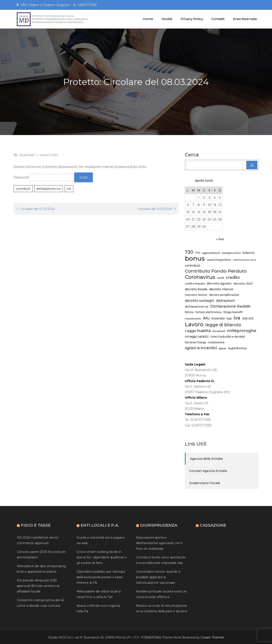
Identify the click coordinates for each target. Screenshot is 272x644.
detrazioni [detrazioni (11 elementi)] (225, 300)
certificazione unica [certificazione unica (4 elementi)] (244, 260)
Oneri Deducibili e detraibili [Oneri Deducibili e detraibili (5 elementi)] (228, 337)
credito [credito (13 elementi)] (233, 277)
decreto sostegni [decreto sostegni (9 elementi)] (199, 301)
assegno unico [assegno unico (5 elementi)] (231, 253)
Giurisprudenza (159, 525)
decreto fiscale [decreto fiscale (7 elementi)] (196, 289)
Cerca (192, 155)
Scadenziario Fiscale (205, 483)
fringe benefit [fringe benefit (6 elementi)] (233, 312)
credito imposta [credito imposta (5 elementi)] (195, 284)
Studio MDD (27, 155)
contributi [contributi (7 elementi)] (193, 266)
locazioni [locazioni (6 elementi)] (219, 331)
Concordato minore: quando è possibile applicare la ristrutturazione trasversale (158, 577)
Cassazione (213, 525)
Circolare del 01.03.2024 (38, 209)
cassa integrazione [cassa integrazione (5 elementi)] (219, 260)
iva (69, 189)
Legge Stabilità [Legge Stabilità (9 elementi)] (198, 331)
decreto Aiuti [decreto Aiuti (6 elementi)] (243, 283)
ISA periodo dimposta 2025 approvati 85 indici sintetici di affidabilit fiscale (38, 586)
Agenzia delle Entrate (206, 459)
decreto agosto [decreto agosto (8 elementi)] (219, 283)
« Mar (220, 239)
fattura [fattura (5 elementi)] (189, 312)
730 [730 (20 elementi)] (189, 252)
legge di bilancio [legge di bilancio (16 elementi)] (223, 325)
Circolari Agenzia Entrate (208, 471)
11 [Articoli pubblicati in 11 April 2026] (215, 205)
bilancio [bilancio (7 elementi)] (249, 253)
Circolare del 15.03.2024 (155, 209)
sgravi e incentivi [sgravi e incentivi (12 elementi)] (201, 348)
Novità (167, 19)
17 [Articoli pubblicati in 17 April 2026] (210, 212)
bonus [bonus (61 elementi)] (195, 259)
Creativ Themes (212, 637)
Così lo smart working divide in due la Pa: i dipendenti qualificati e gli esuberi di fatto (102, 557)
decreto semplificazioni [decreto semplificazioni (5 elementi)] (224, 295)
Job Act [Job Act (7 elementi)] (248, 318)
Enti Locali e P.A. (100, 525)
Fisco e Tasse (36, 525)
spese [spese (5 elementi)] (222, 348)
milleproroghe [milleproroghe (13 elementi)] (242, 331)
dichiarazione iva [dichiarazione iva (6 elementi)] (197, 306)
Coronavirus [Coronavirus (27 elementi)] (200, 277)
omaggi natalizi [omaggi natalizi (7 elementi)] (197, 336)
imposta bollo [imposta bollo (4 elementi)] (193, 319)
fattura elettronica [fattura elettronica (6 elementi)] (208, 312)
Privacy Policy (192, 19)
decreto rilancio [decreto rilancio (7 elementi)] (221, 289)
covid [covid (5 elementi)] (220, 278)
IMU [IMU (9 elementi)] (206, 318)
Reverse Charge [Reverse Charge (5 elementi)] (195, 342)
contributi (23, 189)
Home (148, 19)
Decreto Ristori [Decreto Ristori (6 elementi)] (196, 295)
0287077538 (87, 5)
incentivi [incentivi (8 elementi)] (218, 318)
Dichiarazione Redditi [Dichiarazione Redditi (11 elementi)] (230, 306)
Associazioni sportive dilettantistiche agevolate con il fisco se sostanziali (159, 543)
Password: (43, 177)
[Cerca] (252, 165)
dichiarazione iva (49, 189)
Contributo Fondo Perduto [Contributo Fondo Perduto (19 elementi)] (216, 271)
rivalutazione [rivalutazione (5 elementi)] (216, 342)
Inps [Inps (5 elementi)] (229, 318)
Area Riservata (245, 19)
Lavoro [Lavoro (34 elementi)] (194, 324)
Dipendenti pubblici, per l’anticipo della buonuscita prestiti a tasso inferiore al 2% (101, 577)
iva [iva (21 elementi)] (237, 318)
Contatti (218, 19)
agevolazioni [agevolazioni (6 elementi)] (211, 253)
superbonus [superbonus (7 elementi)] (237, 348)
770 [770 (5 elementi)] (198, 253)
